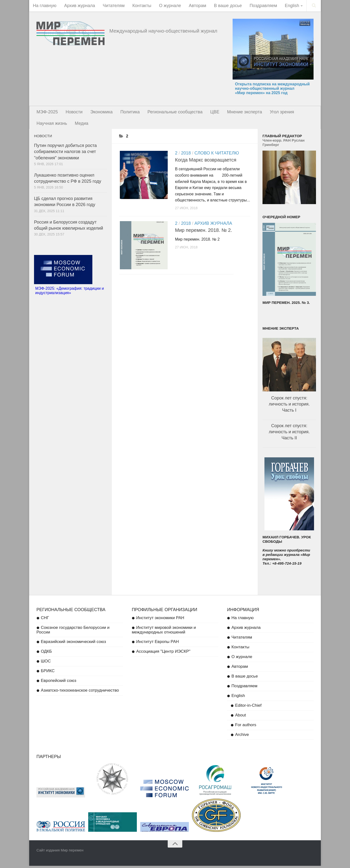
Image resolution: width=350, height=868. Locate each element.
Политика (127, 113)
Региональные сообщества (171, 113)
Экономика (99, 113)
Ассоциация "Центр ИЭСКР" (163, 654)
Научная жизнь (52, 125)
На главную (44, 6)
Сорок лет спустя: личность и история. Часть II (289, 434)
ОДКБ (46, 654)
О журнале (166, 6)
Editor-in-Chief (248, 708)
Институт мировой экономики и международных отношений (164, 632)
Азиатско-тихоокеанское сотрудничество (80, 692)
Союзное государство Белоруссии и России (73, 632)
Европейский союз (59, 683)
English (284, 6)
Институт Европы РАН (157, 644)
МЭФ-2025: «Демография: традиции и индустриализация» (70, 293)
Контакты (139, 6)
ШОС (46, 663)
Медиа (80, 125)
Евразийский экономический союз (73, 644)
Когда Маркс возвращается (206, 162)
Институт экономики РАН (160, 620)
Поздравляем (256, 6)
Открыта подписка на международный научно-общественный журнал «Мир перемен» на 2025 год (272, 89)
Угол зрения (275, 113)
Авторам (192, 6)
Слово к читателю (217, 155)
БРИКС (48, 673)
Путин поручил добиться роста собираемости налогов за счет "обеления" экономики (65, 154)
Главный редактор (282, 138)
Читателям (112, 6)
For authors (246, 727)
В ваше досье (222, 6)
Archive (242, 737)
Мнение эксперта (238, 113)
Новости (73, 113)
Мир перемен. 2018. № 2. (204, 232)
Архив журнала (78, 6)
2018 (186, 155)
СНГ (45, 620)
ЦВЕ (210, 113)
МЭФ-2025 (47, 113)
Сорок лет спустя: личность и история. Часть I (289, 406)
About (240, 717)
